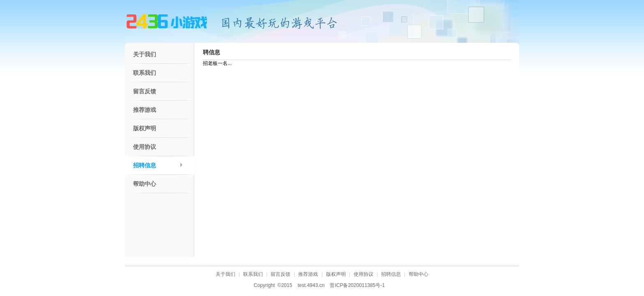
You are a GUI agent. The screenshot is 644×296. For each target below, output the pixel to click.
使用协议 (145, 147)
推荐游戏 (145, 110)
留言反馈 (145, 91)
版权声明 (145, 128)
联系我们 (145, 73)
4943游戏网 (167, 21)
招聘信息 (145, 165)
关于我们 (145, 54)
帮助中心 (145, 184)
